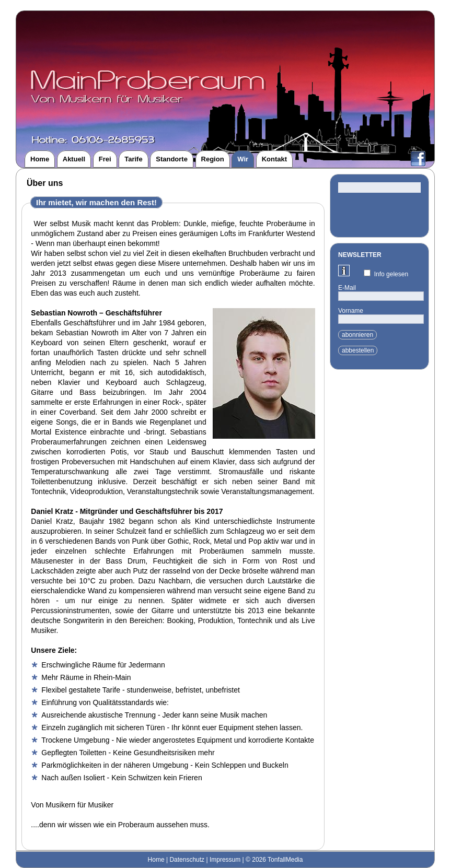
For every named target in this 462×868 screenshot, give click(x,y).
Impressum (225, 860)
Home (156, 860)
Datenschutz (187, 860)
